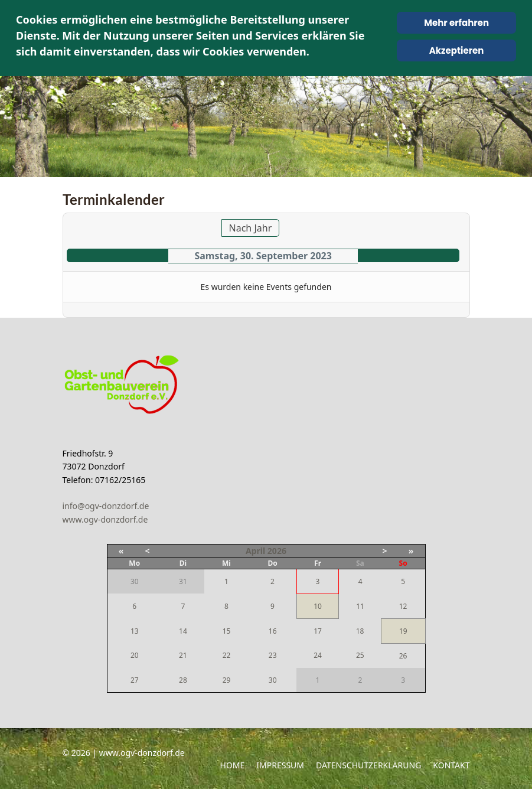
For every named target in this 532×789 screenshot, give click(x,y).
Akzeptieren (457, 50)
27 (135, 680)
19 (403, 631)
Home (233, 765)
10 (318, 606)
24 (318, 655)
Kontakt (451, 765)
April (255, 551)
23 (273, 655)
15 (227, 631)
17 (318, 631)
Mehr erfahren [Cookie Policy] (456, 23)
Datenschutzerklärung (368, 765)
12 (403, 606)
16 (273, 631)
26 (403, 656)
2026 (277, 551)
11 (360, 606)
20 (135, 655)
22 (227, 655)
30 (273, 680)
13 (135, 631)
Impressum (280, 765)
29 (227, 680)
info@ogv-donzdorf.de (106, 506)
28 (183, 680)
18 (360, 631)
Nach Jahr (251, 228)
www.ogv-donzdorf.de (105, 519)
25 (360, 655)
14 (183, 631)
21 (183, 655)
